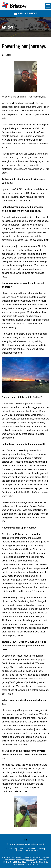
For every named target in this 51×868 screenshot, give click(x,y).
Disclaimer (31, 849)
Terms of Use (34, 864)
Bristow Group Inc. (20, 844)
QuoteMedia (27, 857)
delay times (30, 860)
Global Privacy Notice (14, 849)
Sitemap (42, 849)
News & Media (26, 13)
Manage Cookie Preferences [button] (27, 850)
